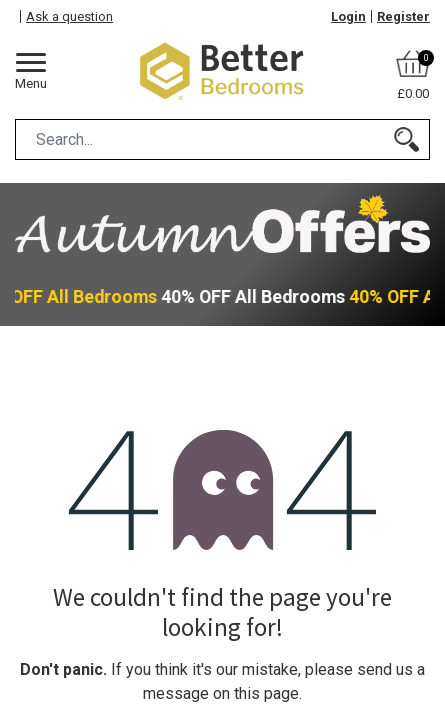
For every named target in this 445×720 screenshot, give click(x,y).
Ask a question (69, 16)
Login (348, 16)
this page (266, 693)
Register (403, 16)
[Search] (406, 139)
